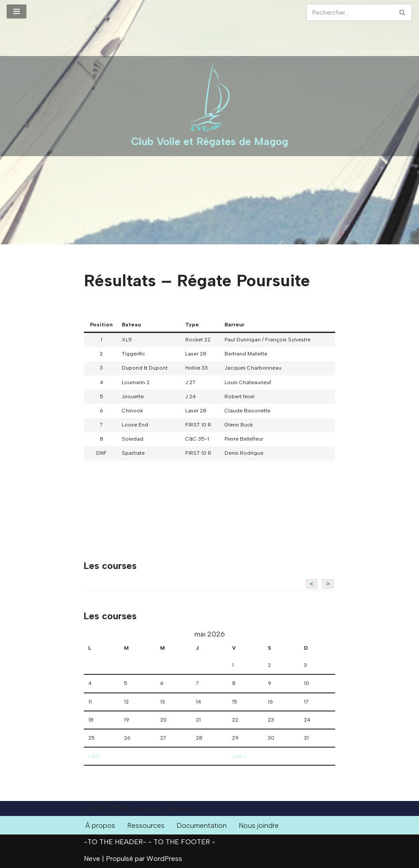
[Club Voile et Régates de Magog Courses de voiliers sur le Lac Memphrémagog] (209, 106)
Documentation (202, 825)
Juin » (239, 756)
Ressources (146, 825)
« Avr (94, 756)
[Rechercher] (349, 12)
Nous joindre (260, 825)
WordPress (164, 859)
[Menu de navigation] (17, 11)
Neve (92, 859)
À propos (100, 825)
